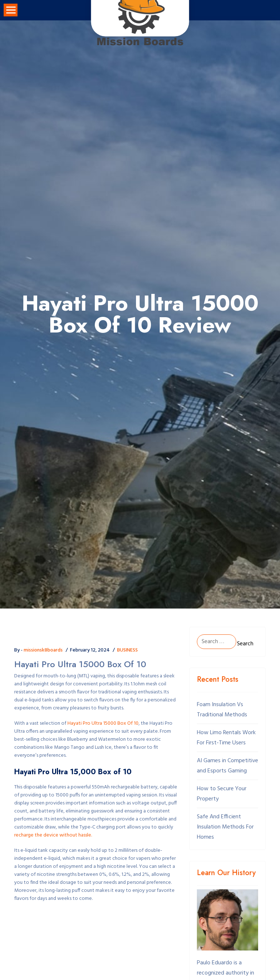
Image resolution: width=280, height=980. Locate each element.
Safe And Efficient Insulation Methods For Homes (225, 827)
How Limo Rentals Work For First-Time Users (226, 738)
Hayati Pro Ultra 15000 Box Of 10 (103, 724)
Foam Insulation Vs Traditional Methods (222, 710)
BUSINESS (127, 650)
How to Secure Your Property (222, 794)
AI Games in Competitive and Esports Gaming (227, 766)
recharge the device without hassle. (53, 835)
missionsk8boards (43, 650)
